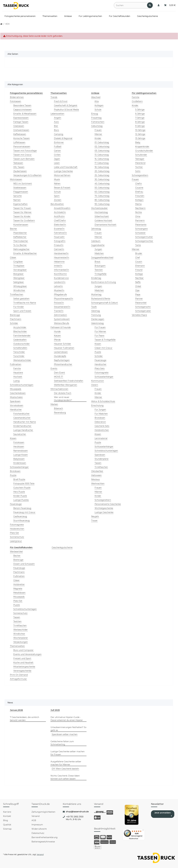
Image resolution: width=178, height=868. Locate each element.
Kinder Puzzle (20, 496)
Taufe (94, 307)
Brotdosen (15, 471)
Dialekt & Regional (63, 138)
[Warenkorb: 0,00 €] (170, 5)
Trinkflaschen (17, 294)
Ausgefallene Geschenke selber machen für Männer (66, 763)
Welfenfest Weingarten (65, 385)
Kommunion (98, 381)
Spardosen (15, 401)
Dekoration (100, 422)
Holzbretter (19, 584)
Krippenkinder (142, 147)
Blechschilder (20, 331)
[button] (159, 5)
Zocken (58, 200)
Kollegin (139, 200)
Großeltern (137, 101)
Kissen (13, 438)
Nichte (139, 212)
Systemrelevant (62, 319)
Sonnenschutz (17, 537)
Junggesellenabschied (102, 257)
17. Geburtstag (102, 163)
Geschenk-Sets (102, 426)
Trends (54, 97)
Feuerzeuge (16, 504)
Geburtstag (97, 126)
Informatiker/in (61, 270)
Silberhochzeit (102, 216)
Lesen (57, 163)
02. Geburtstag (102, 147)
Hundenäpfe (60, 356)
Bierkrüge (15, 315)
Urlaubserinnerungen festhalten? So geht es (68, 729)
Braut (97, 262)
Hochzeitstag (101, 212)
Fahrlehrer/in (60, 233)
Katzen (57, 336)
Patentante (141, 225)
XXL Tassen (19, 167)
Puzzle (13, 475)
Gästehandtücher (22, 418)
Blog (6, 820)
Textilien (99, 270)
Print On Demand (19, 675)
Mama (138, 204)
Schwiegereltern (103, 500)
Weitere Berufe (62, 323)
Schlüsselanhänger (19, 467)
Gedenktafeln (20, 340)
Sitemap (7, 829)
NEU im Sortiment (23, 184)
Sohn (138, 171)
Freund (139, 270)
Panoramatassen (22, 147)
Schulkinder (141, 155)
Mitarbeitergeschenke (24, 667)
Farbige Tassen (21, 122)
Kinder (98, 138)
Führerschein (98, 122)
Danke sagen (98, 319)
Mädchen (99, 253)
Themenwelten (17, 646)
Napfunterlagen (62, 360)
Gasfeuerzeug (20, 516)
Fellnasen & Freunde (61, 327)
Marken (54, 404)
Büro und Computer (23, 650)
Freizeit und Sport (22, 658)
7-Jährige (140, 118)
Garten (57, 151)
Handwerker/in (61, 253)
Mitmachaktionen (59, 389)
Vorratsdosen (17, 405)
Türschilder (19, 356)
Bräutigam (100, 266)
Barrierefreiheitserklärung (45, 837)
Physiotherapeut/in (64, 299)
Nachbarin (140, 208)
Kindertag (96, 278)
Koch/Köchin (60, 274)
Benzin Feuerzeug (22, 508)
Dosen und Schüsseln (24, 564)
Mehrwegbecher (21, 249)
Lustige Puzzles (21, 500)
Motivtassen (16, 179)
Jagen (57, 159)
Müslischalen (16, 397)
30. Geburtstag (102, 179)
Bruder (139, 253)
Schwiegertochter (144, 241)
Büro (56, 130)
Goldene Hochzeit (103, 221)
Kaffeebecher (20, 237)
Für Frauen (100, 327)
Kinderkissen (20, 463)
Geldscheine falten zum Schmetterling (62, 743)
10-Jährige (140, 130)
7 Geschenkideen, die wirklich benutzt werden (25, 719)
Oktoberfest (97, 471)
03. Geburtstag (102, 151)
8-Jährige (140, 122)
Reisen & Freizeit (62, 188)
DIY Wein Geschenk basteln (65, 769)
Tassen (98, 463)
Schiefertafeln (20, 348)
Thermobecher (21, 241)
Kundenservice (61, 278)
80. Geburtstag (102, 200)
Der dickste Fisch (63, 393)
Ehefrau (139, 192)
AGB (34, 820)
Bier (56, 126)
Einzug (95, 114)
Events (54, 368)
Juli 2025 (55, 710)
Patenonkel (141, 303)
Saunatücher (20, 434)
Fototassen (15, 101)
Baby (138, 142)
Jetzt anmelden (163, 814)
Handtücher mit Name (25, 422)
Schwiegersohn (143, 307)
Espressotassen (21, 118)
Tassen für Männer (22, 212)
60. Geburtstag (102, 192)
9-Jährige (140, 126)
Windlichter (19, 290)
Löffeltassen (19, 142)
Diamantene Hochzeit (105, 225)
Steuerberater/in (62, 307)
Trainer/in (59, 311)
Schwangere (141, 229)
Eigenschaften (20, 204)
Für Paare (99, 336)
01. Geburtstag (102, 142)
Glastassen (19, 126)
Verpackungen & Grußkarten (27, 175)
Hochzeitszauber (99, 208)
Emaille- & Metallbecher (25, 253)
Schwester (140, 233)
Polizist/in (59, 303)
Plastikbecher (20, 233)
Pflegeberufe (60, 294)
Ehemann (140, 266)
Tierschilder (19, 352)
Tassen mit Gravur (22, 155)
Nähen (57, 184)
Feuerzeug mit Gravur (24, 512)
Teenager (140, 159)
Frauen (98, 130)
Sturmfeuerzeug (22, 521)
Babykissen (19, 459)
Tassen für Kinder (22, 216)
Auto (56, 122)
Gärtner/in (59, 249)
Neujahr (95, 516)
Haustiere (18, 373)
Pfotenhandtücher (63, 364)
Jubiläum (96, 241)
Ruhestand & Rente (101, 299)
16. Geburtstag (102, 159)
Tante (138, 245)
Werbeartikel (16, 552)
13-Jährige (140, 138)
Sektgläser (19, 282)
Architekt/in (60, 212)
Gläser (13, 257)
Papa (138, 294)
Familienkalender (22, 336)
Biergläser (18, 274)
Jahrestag (96, 229)
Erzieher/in (59, 229)
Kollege (139, 274)
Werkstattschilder (22, 360)
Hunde (57, 331)
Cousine (139, 188)
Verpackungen (21, 642)
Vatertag (96, 311)
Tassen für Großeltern (24, 221)
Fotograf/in (60, 241)
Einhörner (59, 142)
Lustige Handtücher (23, 430)
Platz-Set (14, 533)
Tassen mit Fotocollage (25, 151)
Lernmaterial (101, 438)
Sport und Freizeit (22, 311)
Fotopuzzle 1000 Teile (24, 484)
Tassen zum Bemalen (24, 159)
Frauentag (96, 118)
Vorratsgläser (20, 270)
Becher (13, 229)
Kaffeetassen (20, 134)
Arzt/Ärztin (59, 216)
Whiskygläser (20, 286)
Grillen (57, 155)
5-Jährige (140, 110)
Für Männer (100, 331)
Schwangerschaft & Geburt (105, 303)
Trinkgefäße (101, 274)
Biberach (58, 408)
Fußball (58, 147)
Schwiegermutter (144, 237)
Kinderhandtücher (22, 426)
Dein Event (59, 373)
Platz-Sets (100, 368)
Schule (57, 192)
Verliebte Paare (139, 315)
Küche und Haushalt (23, 663)
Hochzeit (18, 377)
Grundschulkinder (144, 151)
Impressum (37, 825)
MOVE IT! (59, 377)
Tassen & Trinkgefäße (105, 340)
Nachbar (139, 278)
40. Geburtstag (102, 184)
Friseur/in (59, 245)
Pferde (57, 340)
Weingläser (19, 278)
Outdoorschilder (22, 344)
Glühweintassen (21, 130)
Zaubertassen (20, 171)
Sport (57, 196)
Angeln (58, 118)
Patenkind (140, 163)
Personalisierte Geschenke (108, 504)
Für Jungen (100, 410)
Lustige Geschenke (63, 171)
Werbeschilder (21, 630)
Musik (57, 179)
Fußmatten (16, 364)
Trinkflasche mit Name (25, 303)
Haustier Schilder (63, 344)
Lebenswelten (57, 114)
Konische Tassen (22, 138)
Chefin (139, 184)
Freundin (140, 196)
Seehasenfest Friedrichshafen (69, 381)
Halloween (96, 475)
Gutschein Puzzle (22, 488)
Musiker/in (59, 290)
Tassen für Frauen (22, 208)
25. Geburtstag (102, 175)
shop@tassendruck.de (77, 812)
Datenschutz (38, 833)
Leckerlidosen (61, 352)
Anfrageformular (18, 679)
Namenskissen (21, 451)
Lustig (16, 381)
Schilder (14, 323)
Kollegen (99, 105)
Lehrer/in (58, 286)
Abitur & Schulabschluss (103, 401)
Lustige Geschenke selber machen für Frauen (68, 753)
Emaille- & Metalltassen (25, 114)
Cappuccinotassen (22, 110)
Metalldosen (19, 593)
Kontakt (7, 816)
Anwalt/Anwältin (62, 208)
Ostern (95, 385)
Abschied (96, 97)
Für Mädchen (101, 414)
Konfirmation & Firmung (104, 282)
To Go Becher (20, 245)
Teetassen (18, 163)
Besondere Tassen (22, 105)
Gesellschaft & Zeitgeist (66, 105)
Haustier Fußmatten (64, 348)
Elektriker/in (60, 225)
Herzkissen (19, 447)
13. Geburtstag (102, 155)
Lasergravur (16, 541)
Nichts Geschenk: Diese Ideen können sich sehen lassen (65, 777)
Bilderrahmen (17, 97)
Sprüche (17, 196)
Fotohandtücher (21, 414)
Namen (17, 200)
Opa (137, 290)
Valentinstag (97, 323)
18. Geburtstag (102, 167)
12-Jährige (140, 134)
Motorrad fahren (62, 175)
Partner (139, 299)
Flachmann (16, 319)
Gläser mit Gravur (103, 348)
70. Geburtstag (102, 196)
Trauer (94, 521)
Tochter (139, 167)
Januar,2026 (16, 710)
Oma (138, 216)
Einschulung (97, 405)
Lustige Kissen (21, 455)
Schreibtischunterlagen (22, 385)
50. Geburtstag (102, 188)
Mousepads (16, 389)
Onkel (138, 286)
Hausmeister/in (62, 257)
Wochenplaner (21, 638)
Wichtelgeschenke (104, 508)
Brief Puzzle (19, 479)
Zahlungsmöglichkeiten (43, 812)
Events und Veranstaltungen (27, 654)
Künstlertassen (21, 225)
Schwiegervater (143, 311)
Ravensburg (60, 413)
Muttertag (96, 294)
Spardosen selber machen (65, 734)
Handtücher (16, 410)
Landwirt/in (60, 282)
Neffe (138, 282)
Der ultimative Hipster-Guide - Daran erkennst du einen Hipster (67, 719)
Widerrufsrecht (39, 829)
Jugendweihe (98, 245)
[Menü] (143, 831)
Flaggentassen (21, 192)
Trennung (96, 315)
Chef (138, 257)
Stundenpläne (102, 459)
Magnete (18, 589)
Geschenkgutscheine (62, 547)
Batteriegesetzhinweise (43, 842)
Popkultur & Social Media (66, 110)
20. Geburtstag (102, 171)
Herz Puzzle (19, 492)
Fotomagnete (17, 525)
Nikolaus (95, 479)
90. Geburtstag (102, 204)
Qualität (7, 825)
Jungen (98, 249)
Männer (98, 134)
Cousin (139, 262)
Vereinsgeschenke (22, 671)
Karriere (7, 812)
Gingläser (18, 262)
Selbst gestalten (21, 299)
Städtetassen (20, 188)
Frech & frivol (61, 101)
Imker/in (58, 266)
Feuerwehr (59, 237)
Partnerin (140, 221)
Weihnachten (98, 484)
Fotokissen (19, 442)
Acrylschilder (20, 327)
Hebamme (59, 262)
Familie (17, 368)
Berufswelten (57, 204)
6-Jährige (140, 114)
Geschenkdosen (18, 393)
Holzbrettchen (17, 529)
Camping (59, 134)
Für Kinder (19, 307)
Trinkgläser (19, 266)
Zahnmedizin (60, 315)
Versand (36, 816)
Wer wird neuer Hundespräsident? (63, 399)
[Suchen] (131, 5)
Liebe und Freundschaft (66, 167)
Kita (97, 101)
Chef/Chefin (60, 221)
